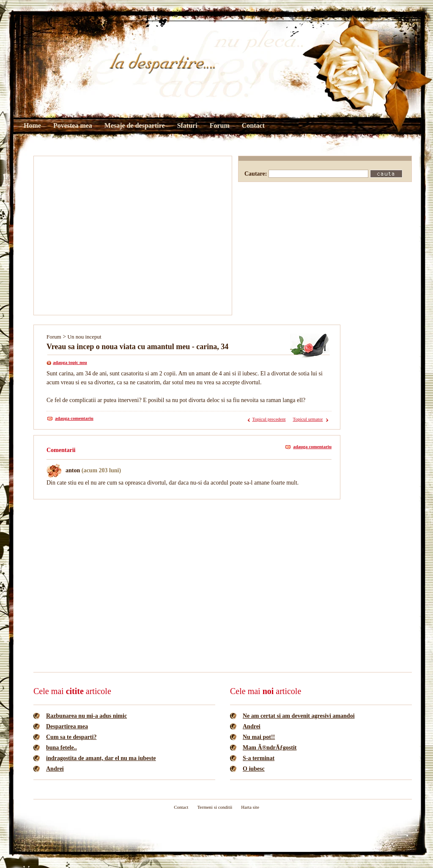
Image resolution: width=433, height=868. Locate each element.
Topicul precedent (269, 419)
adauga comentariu (74, 418)
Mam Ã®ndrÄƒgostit (270, 748)
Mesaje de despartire (135, 125)
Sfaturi (187, 125)
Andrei (55, 769)
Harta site (250, 807)
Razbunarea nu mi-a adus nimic (86, 716)
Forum (220, 125)
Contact (253, 125)
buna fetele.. (62, 748)
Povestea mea (73, 125)
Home (32, 125)
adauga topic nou (70, 362)
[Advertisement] (79, 236)
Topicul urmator (308, 419)
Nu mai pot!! (259, 737)
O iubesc (254, 769)
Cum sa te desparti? (71, 737)
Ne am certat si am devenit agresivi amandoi (299, 716)
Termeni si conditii (215, 807)
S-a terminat (259, 758)
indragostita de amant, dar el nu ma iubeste (101, 758)
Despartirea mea (67, 726)
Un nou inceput (85, 337)
